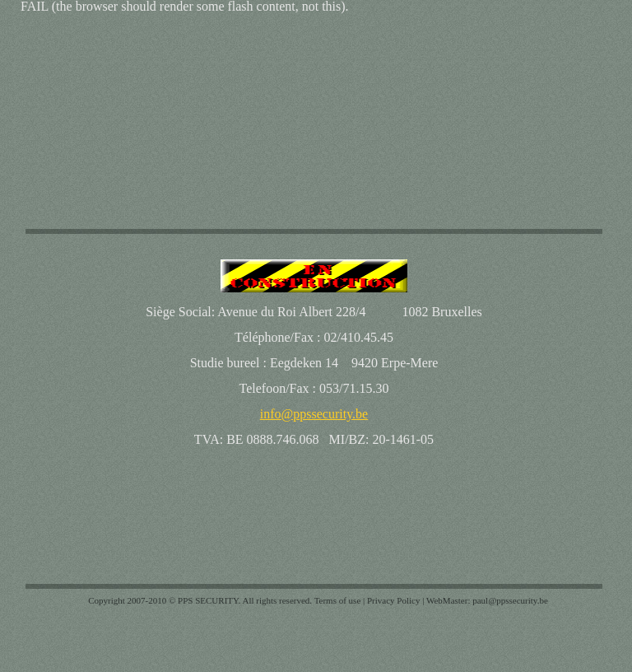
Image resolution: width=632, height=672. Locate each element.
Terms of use (338, 600)
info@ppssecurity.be (314, 414)
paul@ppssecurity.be (510, 600)
